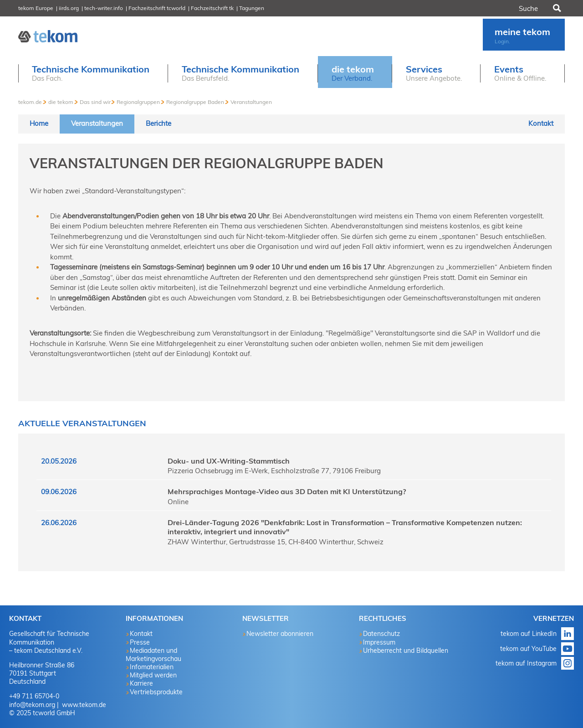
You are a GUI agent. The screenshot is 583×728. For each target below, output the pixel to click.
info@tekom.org (32, 705)
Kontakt (541, 123)
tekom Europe (36, 8)
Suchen (556, 8)
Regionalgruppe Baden (195, 102)
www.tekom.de (83, 705)
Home (39, 123)
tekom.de (30, 102)
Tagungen (252, 8)
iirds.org (69, 8)
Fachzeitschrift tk (212, 8)
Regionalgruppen (138, 102)
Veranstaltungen (251, 102)
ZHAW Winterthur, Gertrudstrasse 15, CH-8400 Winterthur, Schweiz (276, 542)
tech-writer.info (104, 8)
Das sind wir (95, 102)
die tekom (61, 102)
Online (178, 502)
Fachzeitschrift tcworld (157, 8)
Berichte (159, 123)
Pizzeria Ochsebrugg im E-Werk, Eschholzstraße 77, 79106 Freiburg (274, 471)
